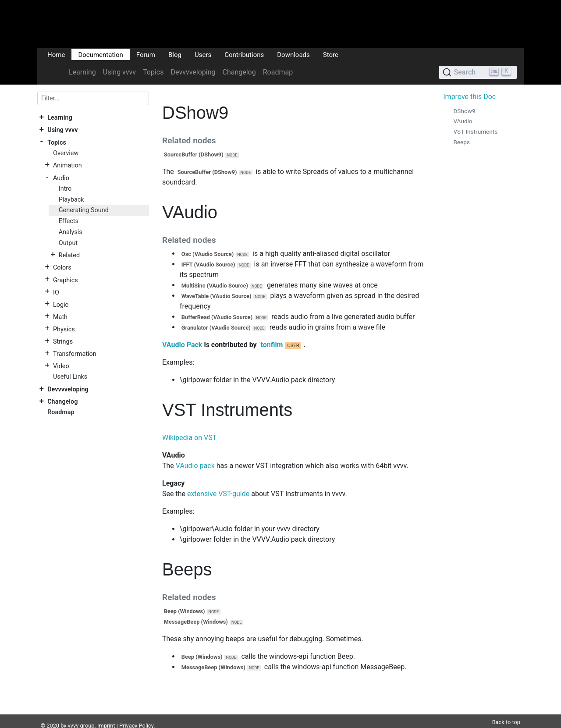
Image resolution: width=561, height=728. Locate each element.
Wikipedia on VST (189, 438)
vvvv (73, 715)
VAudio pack (195, 466)
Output (68, 243)
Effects (69, 221)
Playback (71, 200)
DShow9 (464, 111)
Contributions (244, 54)
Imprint (106, 715)
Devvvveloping (193, 72)
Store (331, 54)
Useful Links (70, 377)
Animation (67, 165)
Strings (63, 342)
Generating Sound (84, 210)
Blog (175, 54)
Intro (65, 189)
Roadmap (278, 72)
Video (61, 366)
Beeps (462, 142)
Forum (146, 54)
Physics (64, 329)
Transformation (75, 354)
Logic (61, 304)
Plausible (190, 723)
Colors (62, 268)
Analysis (71, 232)
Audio (61, 178)
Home (56, 54)
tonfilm (272, 345)
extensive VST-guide (218, 494)
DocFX (75, 723)
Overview (66, 153)
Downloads (293, 54)
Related (69, 255)
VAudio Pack (182, 345)
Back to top (506, 712)
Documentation (100, 54)
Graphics (66, 280)
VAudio (463, 121)
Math (60, 317)
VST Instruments (475, 131)
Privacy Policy (136, 715)
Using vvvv (119, 72)
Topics (153, 72)
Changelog (239, 72)
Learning (82, 72)
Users (203, 54)
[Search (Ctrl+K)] (478, 72)
